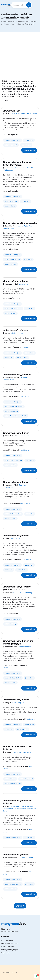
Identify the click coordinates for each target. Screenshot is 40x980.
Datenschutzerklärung (9, 944)
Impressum (5, 953)
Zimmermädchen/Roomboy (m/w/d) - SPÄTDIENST (17, 588)
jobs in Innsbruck (11, 264)
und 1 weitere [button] (26, 347)
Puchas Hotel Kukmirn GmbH (23, 752)
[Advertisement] (20, 57)
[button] (37, 5)
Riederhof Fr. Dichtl (18, 333)
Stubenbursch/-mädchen (16, 330)
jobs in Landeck (22, 729)
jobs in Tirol (26, 201)
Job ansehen (29, 150)
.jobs (6, 5)
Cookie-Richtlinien (8, 947)
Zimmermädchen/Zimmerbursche (20, 223)
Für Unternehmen (8, 940)
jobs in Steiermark (11, 145)
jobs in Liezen (26, 145)
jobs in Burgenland (11, 411)
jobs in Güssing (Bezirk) (13, 784)
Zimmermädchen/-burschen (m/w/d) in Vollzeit (17, 163)
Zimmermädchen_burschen (17, 375)
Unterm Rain (24, 284)
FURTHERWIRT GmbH (26, 858)
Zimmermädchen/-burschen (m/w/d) (17, 748)
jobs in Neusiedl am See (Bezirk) (16, 416)
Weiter (20, 906)
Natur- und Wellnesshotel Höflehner (24, 114)
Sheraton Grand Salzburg (23, 593)
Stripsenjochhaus (25, 647)
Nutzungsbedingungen (10, 950)
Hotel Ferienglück (17, 703)
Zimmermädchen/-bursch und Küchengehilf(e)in (18, 642)
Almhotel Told (15, 539)
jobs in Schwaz (10, 206)
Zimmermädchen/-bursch (16, 281)
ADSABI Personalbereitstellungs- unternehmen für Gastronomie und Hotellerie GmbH (20, 809)
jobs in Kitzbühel (10, 313)
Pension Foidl (24, 436)
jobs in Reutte (22, 570)
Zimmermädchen (12, 111)
